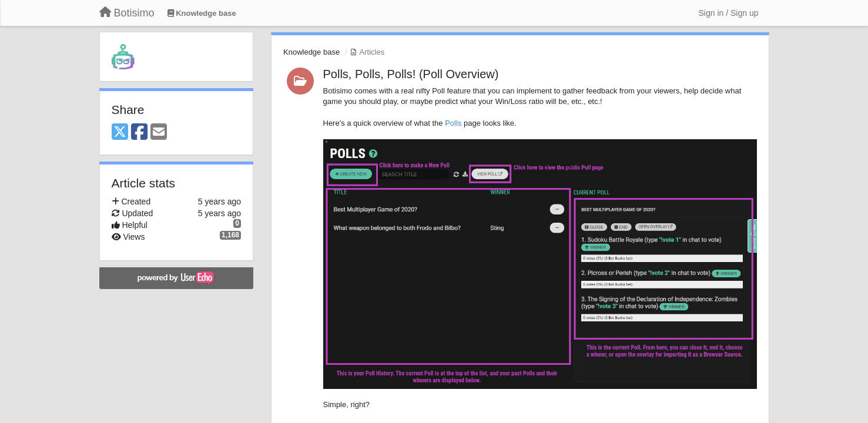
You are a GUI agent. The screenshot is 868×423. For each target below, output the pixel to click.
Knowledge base (311, 52)
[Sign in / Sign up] (729, 13)
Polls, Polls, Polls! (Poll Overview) (411, 74)
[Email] (159, 132)
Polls (453, 123)
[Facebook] (139, 132)
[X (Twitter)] (120, 132)
